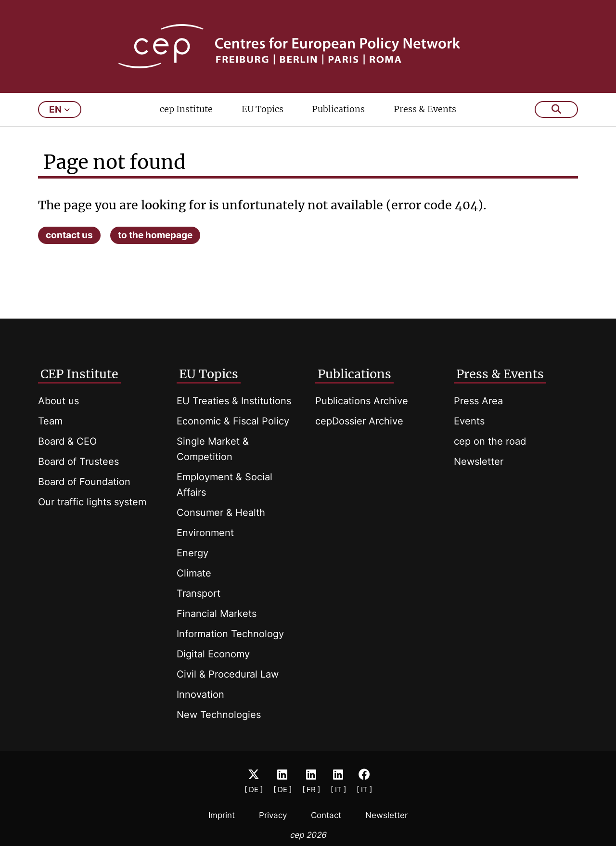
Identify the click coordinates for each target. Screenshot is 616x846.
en (59, 109)
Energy (192, 553)
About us (58, 401)
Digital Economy (213, 654)
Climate (194, 573)
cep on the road (490, 441)
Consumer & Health (221, 513)
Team (50, 421)
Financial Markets (217, 614)
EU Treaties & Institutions (234, 401)
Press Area (478, 401)
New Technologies (219, 715)
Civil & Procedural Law (228, 674)
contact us (69, 235)
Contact (326, 815)
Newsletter (479, 461)
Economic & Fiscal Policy (233, 421)
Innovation (200, 694)
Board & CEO (67, 441)
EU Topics (263, 109)
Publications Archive (362, 401)
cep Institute (186, 109)
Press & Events (425, 109)
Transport (199, 593)
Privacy (273, 815)
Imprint (222, 815)
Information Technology (230, 634)
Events (469, 421)
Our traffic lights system (92, 502)
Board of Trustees (78, 461)
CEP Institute (79, 374)
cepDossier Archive (359, 421)
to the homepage (155, 235)
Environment (205, 533)
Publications (338, 109)
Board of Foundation (84, 482)
